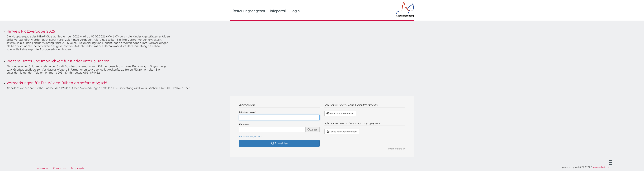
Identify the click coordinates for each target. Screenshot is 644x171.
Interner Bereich (397, 149)
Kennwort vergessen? (250, 136)
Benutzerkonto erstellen (340, 113)
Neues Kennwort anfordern (342, 132)
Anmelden (279, 143)
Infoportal (278, 11)
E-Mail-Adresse (247, 112)
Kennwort (244, 124)
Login (295, 11)
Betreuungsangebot (249, 11)
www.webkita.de (601, 167)
